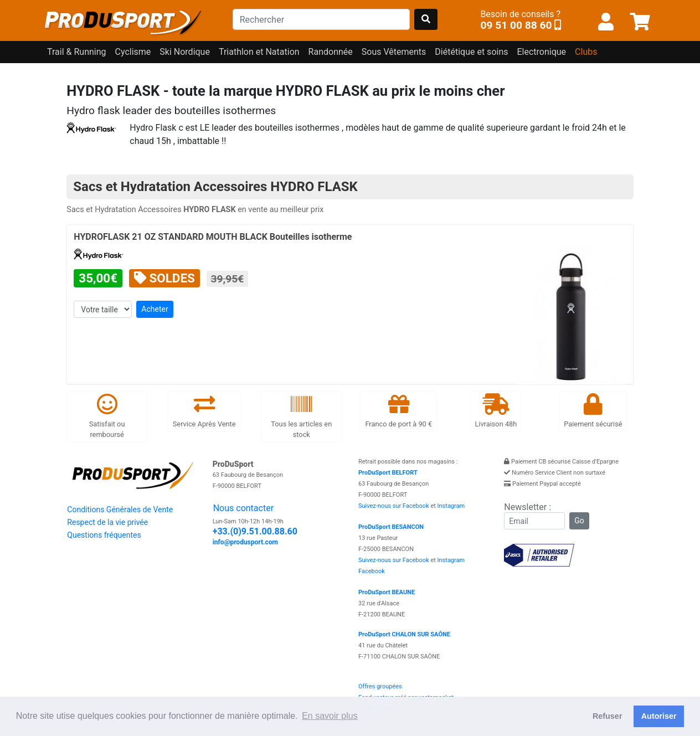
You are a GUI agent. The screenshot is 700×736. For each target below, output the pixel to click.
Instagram (451, 506)
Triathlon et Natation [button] (259, 52)
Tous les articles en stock (301, 416)
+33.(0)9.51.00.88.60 (255, 531)
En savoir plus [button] (330, 716)
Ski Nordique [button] (185, 52)
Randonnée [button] (331, 52)
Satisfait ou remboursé (107, 416)
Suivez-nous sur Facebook (394, 506)
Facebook (372, 571)
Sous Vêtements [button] (394, 52)
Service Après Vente (204, 411)
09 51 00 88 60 (516, 25)
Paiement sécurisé (593, 411)
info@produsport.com (245, 542)
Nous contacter (243, 508)
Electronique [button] (541, 52)
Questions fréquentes (104, 535)
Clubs (586, 52)
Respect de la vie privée (107, 522)
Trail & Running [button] (77, 52)
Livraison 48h (496, 411)
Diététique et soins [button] (471, 52)
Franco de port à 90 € (398, 411)
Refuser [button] (608, 716)
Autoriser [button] (659, 716)
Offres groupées (380, 686)
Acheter (155, 309)
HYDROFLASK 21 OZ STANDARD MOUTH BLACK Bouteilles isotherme (213, 237)
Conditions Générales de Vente (120, 509)
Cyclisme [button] (133, 52)
